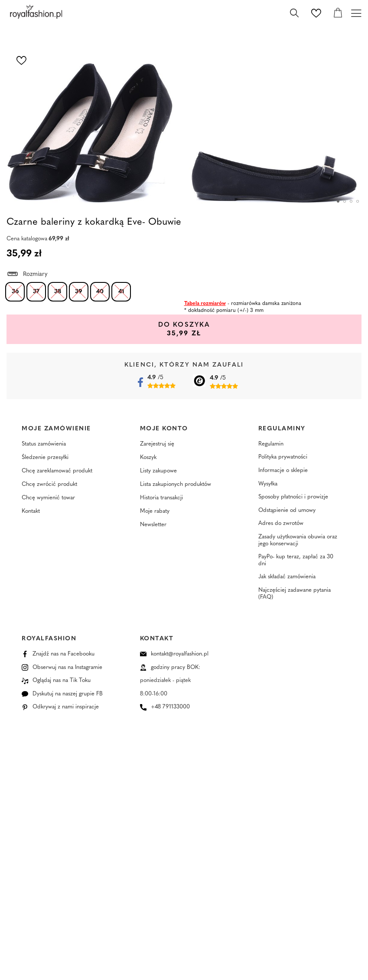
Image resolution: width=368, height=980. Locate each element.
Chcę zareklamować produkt (57, 472)
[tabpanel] (92, 120)
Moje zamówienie (56, 429)
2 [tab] (345, 201)
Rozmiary (27, 273)
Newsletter (153, 526)
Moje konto (164, 429)
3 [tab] (351, 201)
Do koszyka (169, 329)
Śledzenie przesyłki (45, 458)
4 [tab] (358, 201)
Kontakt (31, 512)
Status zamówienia (44, 445)
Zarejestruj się (157, 445)
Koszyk (148, 458)
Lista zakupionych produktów (176, 485)
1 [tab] (338, 201)
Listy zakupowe (158, 472)
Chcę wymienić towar (48, 499)
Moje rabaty (155, 512)
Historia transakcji (161, 499)
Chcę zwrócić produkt (49, 485)
